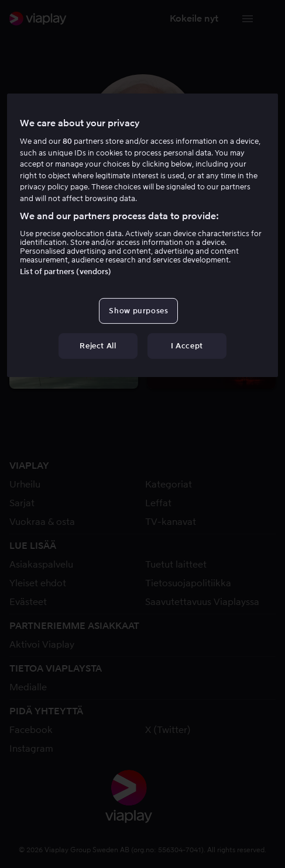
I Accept (187, 346)
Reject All (98, 346)
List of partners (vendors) (66, 272)
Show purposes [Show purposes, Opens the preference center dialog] (138, 311)
